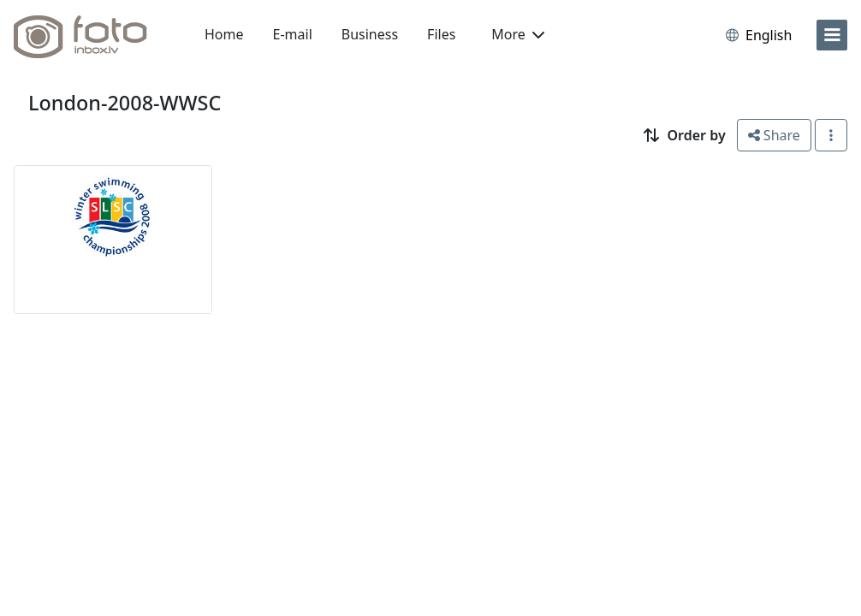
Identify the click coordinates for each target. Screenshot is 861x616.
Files (441, 34)
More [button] (518, 34)
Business (370, 34)
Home (224, 34)
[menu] (832, 35)
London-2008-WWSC (125, 103)
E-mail (293, 34)
